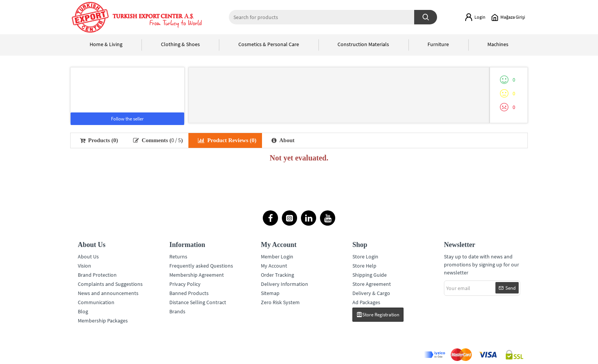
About (283, 140)
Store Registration (381, 315)
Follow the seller (127, 119)
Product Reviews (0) (227, 140)
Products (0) (99, 140)
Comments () (158, 140)
